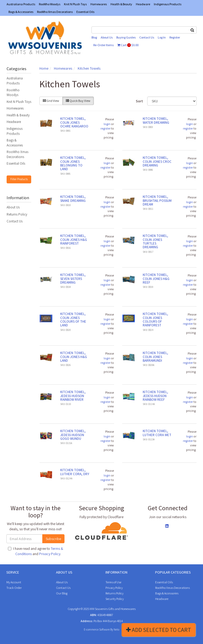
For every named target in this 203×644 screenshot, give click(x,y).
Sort (139, 101)
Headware (143, 4)
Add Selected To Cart (159, 630)
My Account (14, 582)
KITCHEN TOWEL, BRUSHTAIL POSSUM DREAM (157, 201)
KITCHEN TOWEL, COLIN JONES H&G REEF (156, 279)
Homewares (99, 4)
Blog (94, 37)
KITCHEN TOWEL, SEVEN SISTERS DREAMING (73, 279)
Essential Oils (85, 12)
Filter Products (19, 179)
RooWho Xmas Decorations (55, 12)
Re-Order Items (103, 45)
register (105, 128)
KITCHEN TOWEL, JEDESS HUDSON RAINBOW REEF (155, 396)
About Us (107, 37)
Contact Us (147, 37)
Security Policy (115, 599)
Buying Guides (126, 37)
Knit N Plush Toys (75, 4)
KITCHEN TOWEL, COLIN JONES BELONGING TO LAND (73, 163)
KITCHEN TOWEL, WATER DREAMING (156, 120)
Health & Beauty (121, 4)
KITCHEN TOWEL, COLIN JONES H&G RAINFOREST (74, 240)
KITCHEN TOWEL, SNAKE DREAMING (73, 199)
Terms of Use (113, 582)
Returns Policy (17, 214)
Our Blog (62, 593)
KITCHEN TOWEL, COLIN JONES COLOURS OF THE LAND (73, 319)
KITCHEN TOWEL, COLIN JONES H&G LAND (74, 357)
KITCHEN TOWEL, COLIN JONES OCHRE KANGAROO (74, 122)
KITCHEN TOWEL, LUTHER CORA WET (157, 433)
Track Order (14, 588)
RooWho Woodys (50, 4)
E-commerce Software (97, 629)
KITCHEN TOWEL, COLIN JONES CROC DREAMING (157, 161)
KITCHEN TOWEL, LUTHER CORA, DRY (75, 472)
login (107, 124)
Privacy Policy (50, 554)
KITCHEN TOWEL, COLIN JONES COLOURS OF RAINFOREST (155, 319)
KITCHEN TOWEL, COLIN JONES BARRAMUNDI (155, 357)
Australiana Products (21, 4)
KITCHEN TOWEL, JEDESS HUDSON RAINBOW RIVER (73, 396)
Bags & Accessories (21, 12)
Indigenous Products (168, 4)
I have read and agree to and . (36, 551)
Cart (128, 45)
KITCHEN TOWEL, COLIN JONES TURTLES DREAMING (155, 241)
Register (175, 37)
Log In (162, 37)
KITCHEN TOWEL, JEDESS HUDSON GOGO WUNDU (73, 435)
